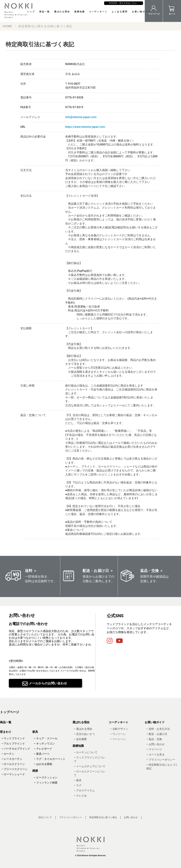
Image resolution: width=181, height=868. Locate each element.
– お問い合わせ (155, 744)
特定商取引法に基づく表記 (103, 817)
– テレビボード (43, 749)
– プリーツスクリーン (14, 769)
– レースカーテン (12, 759)
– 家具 (78, 780)
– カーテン (8, 754)
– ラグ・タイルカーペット (49, 759)
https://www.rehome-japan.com (85, 127)
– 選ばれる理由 (83, 729)
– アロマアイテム (84, 791)
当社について (45, 817)
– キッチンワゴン (44, 744)
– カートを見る (155, 755)
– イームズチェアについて (90, 766)
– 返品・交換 (154, 739)
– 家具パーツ (42, 754)
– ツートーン (118, 739)
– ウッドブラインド (13, 738)
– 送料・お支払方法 (158, 729)
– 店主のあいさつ (84, 734)
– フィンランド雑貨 (46, 783)
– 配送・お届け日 (157, 734)
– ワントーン (118, 734)
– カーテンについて (86, 752)
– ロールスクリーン (13, 764)
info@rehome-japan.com (81, 117)
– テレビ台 (80, 796)
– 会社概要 (80, 739)
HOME (8, 26)
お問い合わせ (131, 817)
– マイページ (154, 749)
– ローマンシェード (13, 774)
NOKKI (19, 11)
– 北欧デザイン (119, 729)
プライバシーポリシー (71, 817)
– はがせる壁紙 (43, 764)
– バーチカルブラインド (16, 749)
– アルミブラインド (13, 744)
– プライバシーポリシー (161, 760)
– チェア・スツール (46, 738)
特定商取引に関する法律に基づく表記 (45, 26)
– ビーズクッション (46, 778)
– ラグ (78, 785)
